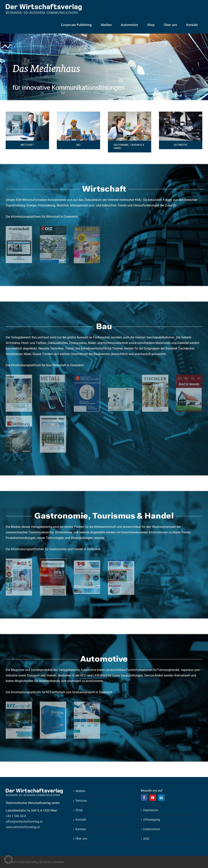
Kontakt (81, 820)
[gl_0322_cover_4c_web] (121, 376)
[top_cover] (121, 561)
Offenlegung (152, 820)
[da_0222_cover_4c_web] (189, 376)
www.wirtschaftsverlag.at (23, 827)
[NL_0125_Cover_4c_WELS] (87, 227)
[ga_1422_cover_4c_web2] (19, 560)
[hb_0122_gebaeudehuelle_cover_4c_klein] (53, 417)
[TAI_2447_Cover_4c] (87, 562)
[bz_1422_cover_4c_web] (19, 417)
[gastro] (130, 113)
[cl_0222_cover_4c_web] (19, 376)
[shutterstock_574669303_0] (27, 113)
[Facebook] (144, 798)
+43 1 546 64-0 (16, 816)
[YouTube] (153, 798)
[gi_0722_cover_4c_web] (87, 376)
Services (81, 801)
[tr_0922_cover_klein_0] (53, 560)
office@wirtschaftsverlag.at (24, 822)
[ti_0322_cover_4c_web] (155, 376)
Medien (80, 791)
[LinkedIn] (161, 798)
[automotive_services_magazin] (87, 703)
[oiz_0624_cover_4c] (53, 227)
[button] (8, 860)
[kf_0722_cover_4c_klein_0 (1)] (19, 703)
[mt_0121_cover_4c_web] (53, 376)
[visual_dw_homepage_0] (19, 227)
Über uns (81, 839)
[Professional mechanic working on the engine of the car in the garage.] (181, 113)
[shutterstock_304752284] (78, 113)
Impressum (151, 810)
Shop (79, 810)
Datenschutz (152, 829)
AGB (146, 839)
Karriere (81, 829)
